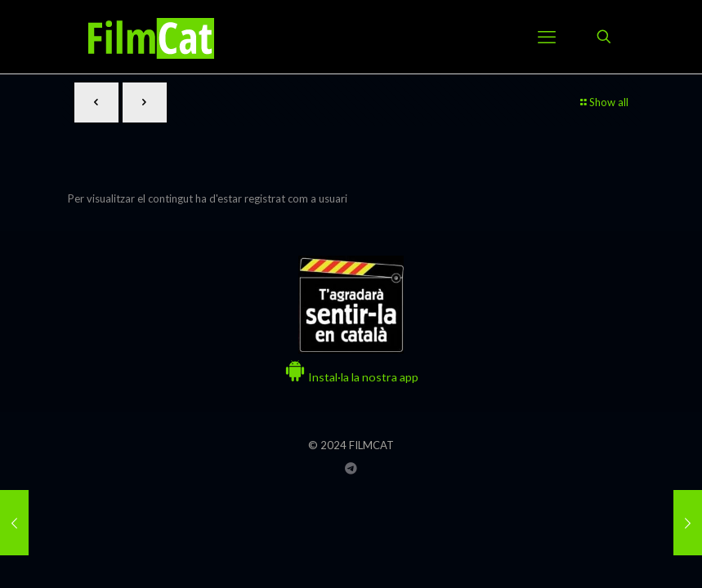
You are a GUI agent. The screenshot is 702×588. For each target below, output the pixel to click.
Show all (604, 102)
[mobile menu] (547, 37)
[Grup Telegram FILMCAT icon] (351, 468)
